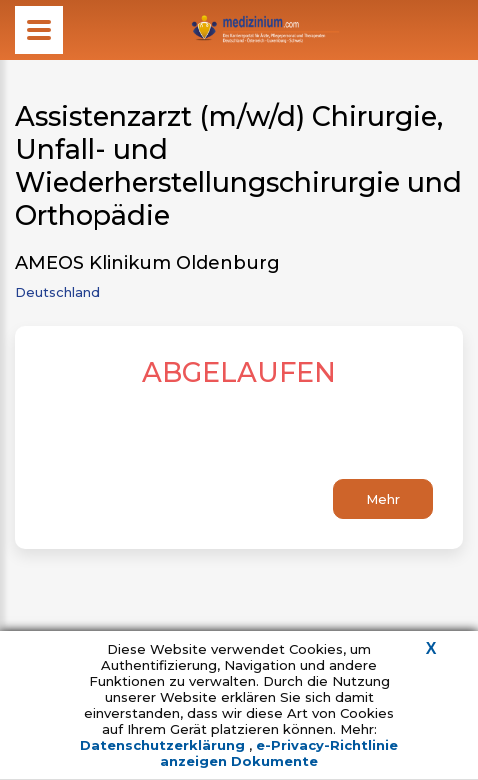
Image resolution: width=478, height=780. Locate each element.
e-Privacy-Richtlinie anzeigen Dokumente (279, 753)
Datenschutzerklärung (164, 745)
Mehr (383, 499)
